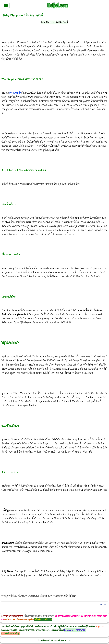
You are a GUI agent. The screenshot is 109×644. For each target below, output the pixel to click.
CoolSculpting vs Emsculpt (45, 611)
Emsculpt (69, 611)
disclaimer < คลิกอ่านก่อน (75, 630)
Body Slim (36, 611)
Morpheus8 (34, 611)
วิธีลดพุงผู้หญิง (44, 611)
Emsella (67, 611)
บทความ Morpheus (73, 611)
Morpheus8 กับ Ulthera (38, 611)
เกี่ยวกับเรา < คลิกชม (43, 619)
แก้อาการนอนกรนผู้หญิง (25, 611)
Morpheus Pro (65, 611)
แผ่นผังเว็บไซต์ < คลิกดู (11, 634)
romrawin (76, 611)
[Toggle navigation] (6, 6)
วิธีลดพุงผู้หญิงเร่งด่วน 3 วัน (35, 611)
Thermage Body (62, 611)
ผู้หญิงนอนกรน (12, 611)
